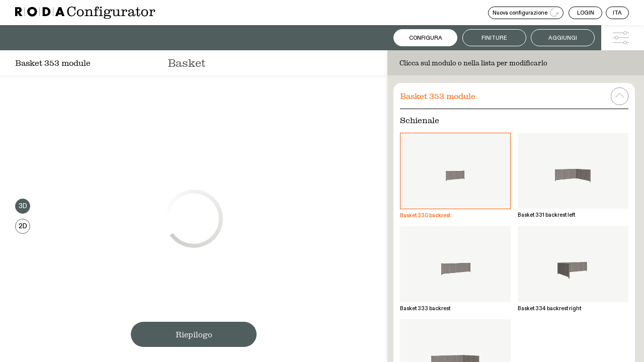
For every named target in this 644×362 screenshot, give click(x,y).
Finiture (494, 38)
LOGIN (586, 13)
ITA (617, 13)
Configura (426, 38)
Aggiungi (563, 38)
